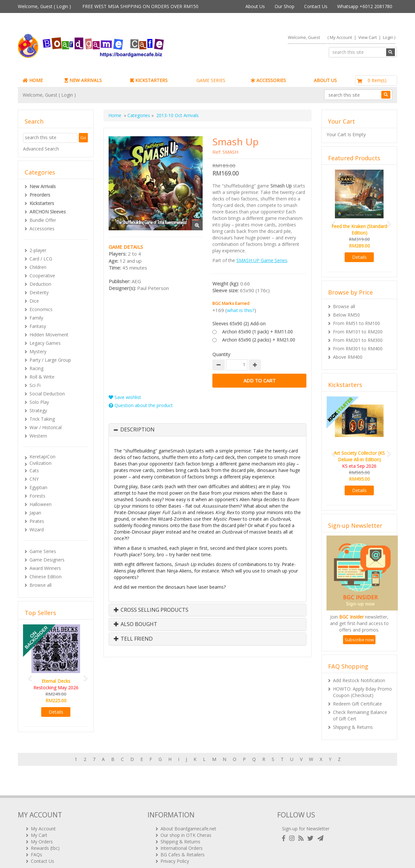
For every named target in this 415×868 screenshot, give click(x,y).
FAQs (36, 835)
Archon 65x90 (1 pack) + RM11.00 (257, 332)
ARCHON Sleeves (48, 212)
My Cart (39, 816)
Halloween (41, 504)
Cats (34, 470)
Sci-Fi (35, 385)
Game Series (43, 551)
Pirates (37, 521)
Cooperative (42, 276)
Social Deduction (47, 394)
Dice (34, 301)
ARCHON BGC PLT (92, 855)
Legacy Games (45, 343)
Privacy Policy (175, 842)
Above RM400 (348, 357)
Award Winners (45, 568)
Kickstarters (42, 203)
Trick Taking (42, 419)
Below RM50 (346, 315)
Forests (37, 496)
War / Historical (46, 427)
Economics (41, 309)
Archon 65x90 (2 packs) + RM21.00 (259, 340)
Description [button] (137, 430)
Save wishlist (125, 397)
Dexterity (39, 292)
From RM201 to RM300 (358, 340)
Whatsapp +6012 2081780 (365, 6)
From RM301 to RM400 (358, 349)
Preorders (40, 195)
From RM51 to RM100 (356, 323)
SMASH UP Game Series (262, 260)
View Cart (368, 37)
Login (62, 6)
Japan (35, 513)
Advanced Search (41, 149)
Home (115, 115)
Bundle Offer (43, 220)
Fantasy (38, 326)
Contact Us (316, 6)
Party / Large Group (50, 360)
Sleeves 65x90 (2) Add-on (239, 324)
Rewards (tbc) (45, 829)
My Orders (42, 822)
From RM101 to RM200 (358, 332)
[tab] (207, 430)
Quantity (221, 354)
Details (56, 712)
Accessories (42, 229)
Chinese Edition (46, 577)
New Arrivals (43, 186)
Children (38, 267)
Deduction (40, 284)
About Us (255, 6)
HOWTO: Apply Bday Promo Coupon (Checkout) (362, 692)
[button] (28, 675)
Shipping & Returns (353, 727)
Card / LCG (41, 259)
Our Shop (285, 6)
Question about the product (141, 405)
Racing (36, 368)
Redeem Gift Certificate (357, 704)
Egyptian (38, 487)
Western (38, 436)
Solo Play (39, 402)
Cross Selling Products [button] (151, 610)
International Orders (182, 829)
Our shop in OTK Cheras (186, 816)
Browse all (41, 585)
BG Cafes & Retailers (183, 835)
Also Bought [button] (136, 624)
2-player (38, 250)
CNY (34, 479)
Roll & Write (42, 377)
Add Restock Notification (359, 680)
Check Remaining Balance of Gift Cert (360, 715)
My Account (341, 37)
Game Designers (47, 560)
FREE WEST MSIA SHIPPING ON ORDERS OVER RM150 (140, 6)
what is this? (241, 310)
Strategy (38, 410)
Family (36, 318)
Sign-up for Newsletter (306, 809)
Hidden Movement (49, 335)
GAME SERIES (211, 80)
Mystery (38, 351)
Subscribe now (359, 640)
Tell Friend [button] (133, 639)
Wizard (37, 530)
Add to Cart (259, 381)
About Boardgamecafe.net (188, 809)
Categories (139, 115)
